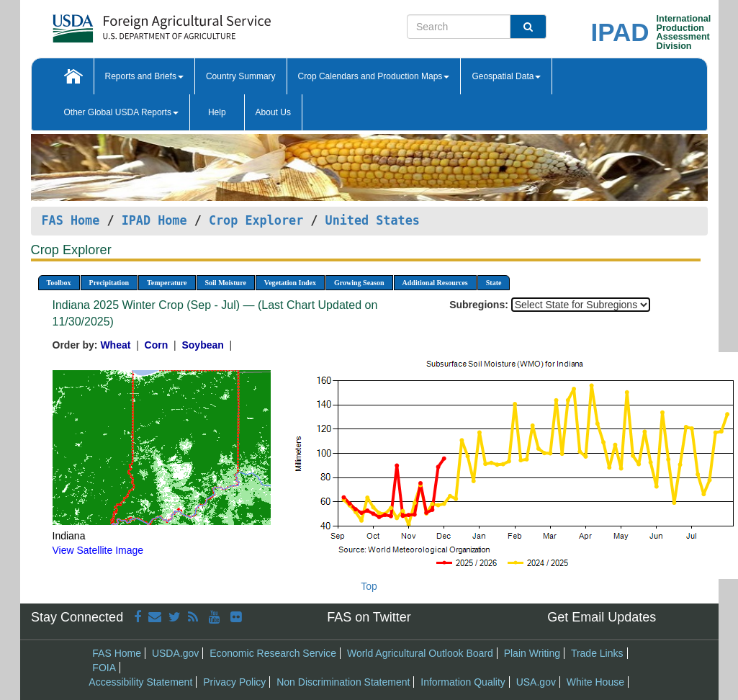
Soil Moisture (226, 283)
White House (595, 682)
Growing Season (359, 283)
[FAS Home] (126, 23)
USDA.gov (175, 653)
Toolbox (59, 283)
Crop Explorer (256, 220)
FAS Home (71, 220)
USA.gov (536, 682)
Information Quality (463, 682)
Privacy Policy (234, 682)
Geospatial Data (506, 76)
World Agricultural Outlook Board (420, 653)
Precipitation (109, 283)
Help (217, 112)
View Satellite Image (98, 550)
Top (369, 586)
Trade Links (597, 653)
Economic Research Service (273, 653)
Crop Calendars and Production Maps (374, 76)
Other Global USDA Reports (121, 112)
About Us (273, 112)
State (494, 283)
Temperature (167, 283)
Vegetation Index (290, 283)
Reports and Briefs (144, 76)
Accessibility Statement (140, 682)
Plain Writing (532, 653)
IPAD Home (154, 220)
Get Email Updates (602, 617)
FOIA (104, 668)
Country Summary (241, 76)
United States (373, 220)
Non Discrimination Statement (343, 682)
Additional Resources (435, 283)
